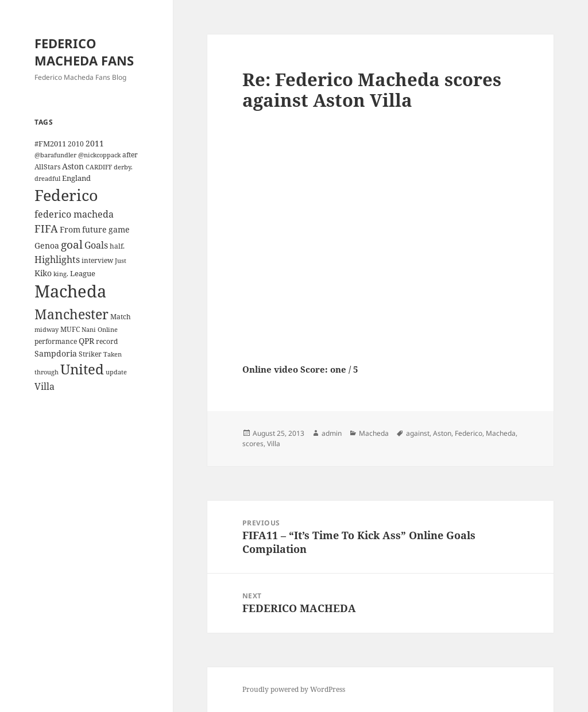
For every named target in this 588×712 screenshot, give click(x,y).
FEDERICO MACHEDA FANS (84, 52)
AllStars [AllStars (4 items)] (47, 167)
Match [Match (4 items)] (121, 316)
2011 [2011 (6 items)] (95, 143)
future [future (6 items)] (94, 229)
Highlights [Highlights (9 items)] (57, 260)
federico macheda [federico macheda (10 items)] (74, 214)
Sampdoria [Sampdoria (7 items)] (56, 353)
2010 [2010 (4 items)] (76, 144)
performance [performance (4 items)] (56, 341)
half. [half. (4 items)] (117, 246)
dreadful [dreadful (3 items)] (47, 179)
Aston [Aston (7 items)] (73, 166)
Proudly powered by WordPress (294, 689)
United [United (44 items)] (82, 369)
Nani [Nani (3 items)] (89, 330)
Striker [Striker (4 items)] (90, 354)
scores (253, 444)
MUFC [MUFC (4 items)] (70, 329)
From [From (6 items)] (70, 229)
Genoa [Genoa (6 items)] (47, 245)
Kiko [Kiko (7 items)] (43, 273)
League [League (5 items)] (83, 273)
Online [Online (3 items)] (108, 330)
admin (332, 433)
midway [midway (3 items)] (47, 330)
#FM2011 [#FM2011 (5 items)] (50, 144)
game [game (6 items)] (119, 229)
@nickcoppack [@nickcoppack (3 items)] (99, 155)
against (418, 433)
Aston (442, 433)
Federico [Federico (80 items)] (66, 195)
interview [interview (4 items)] (97, 260)
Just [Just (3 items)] (121, 261)
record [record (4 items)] (107, 341)
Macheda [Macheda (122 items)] (70, 291)
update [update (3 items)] (116, 372)
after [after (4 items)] (130, 154)
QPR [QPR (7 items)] (86, 341)
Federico (469, 433)
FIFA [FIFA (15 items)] (46, 229)
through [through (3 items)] (47, 372)
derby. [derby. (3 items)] (123, 167)
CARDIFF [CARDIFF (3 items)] (99, 167)
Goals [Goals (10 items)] (96, 245)
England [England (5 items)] (76, 178)
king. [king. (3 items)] (61, 274)
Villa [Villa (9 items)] (45, 386)
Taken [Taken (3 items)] (113, 354)
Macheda (374, 433)
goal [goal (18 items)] (72, 244)
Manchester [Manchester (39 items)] (71, 314)
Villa (274, 444)
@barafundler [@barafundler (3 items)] (55, 155)
